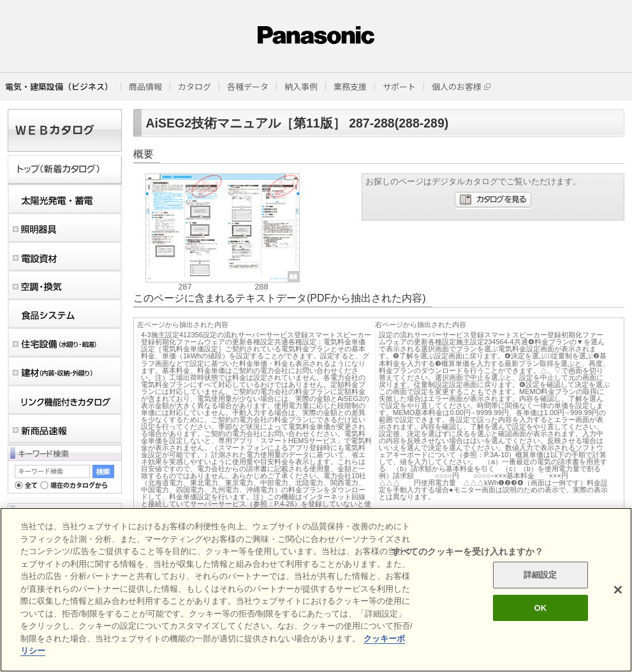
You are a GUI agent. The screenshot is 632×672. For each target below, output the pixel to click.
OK (540, 608)
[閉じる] (618, 590)
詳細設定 (540, 575)
